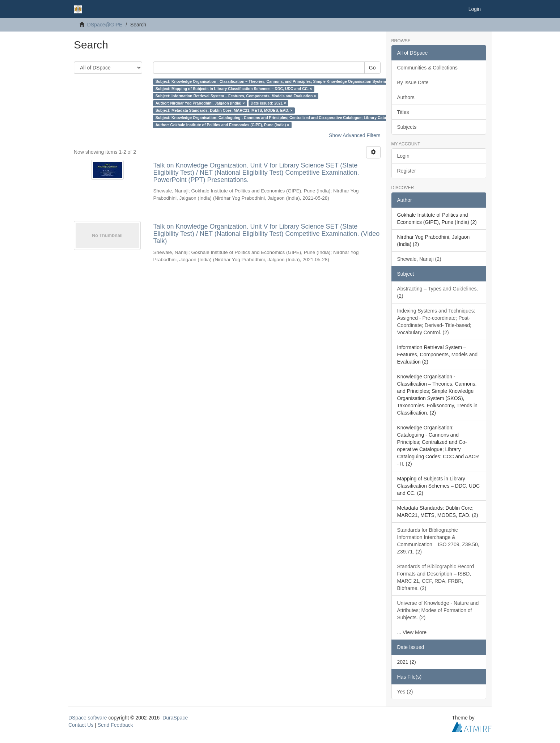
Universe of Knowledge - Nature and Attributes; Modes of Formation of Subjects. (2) (438, 610)
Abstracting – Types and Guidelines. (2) (438, 292)
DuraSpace (175, 718)
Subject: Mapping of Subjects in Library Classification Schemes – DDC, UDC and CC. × (234, 89)
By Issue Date (413, 82)
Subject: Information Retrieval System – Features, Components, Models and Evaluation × (236, 96)
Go (372, 68)
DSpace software (88, 718)
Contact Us (81, 725)
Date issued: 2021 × (268, 103)
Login (403, 156)
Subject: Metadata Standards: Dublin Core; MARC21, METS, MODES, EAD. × (224, 110)
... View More (412, 632)
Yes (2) (405, 692)
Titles (403, 112)
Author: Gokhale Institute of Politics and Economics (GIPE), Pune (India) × (222, 125)
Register (407, 171)
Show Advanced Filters (355, 135)
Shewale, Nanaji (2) (419, 259)
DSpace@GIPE (105, 25)
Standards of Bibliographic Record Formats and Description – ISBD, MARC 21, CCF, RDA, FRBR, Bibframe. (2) (436, 577)
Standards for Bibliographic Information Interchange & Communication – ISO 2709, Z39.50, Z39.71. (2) (438, 541)
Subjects (407, 127)
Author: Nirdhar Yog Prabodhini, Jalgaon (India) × (200, 103)
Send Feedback (115, 725)
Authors (406, 97)
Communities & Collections (427, 68)
